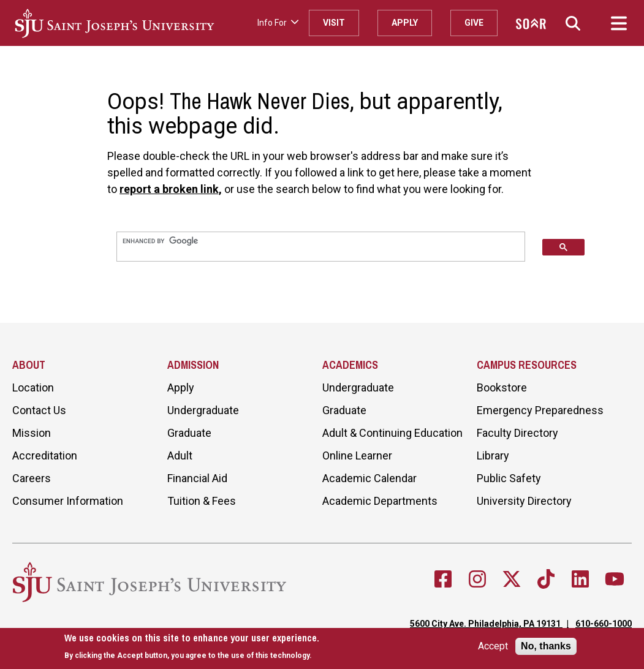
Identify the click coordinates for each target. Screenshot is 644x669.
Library (493, 455)
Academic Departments (380, 501)
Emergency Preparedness (540, 410)
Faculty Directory (517, 433)
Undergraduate (203, 410)
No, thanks (546, 647)
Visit (334, 23)
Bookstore (502, 387)
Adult (180, 455)
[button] (573, 23)
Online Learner (357, 455)
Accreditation (45, 455)
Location (33, 387)
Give (474, 23)
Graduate (189, 433)
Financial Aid (197, 478)
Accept (493, 647)
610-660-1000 (604, 624)
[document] (192, 647)
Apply (405, 23)
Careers (32, 478)
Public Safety (509, 478)
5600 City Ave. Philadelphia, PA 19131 (486, 624)
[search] (321, 241)
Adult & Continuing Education (392, 433)
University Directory (524, 501)
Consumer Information (68, 501)
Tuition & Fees (202, 501)
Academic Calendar (369, 478)
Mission (32, 433)
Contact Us (39, 410)
